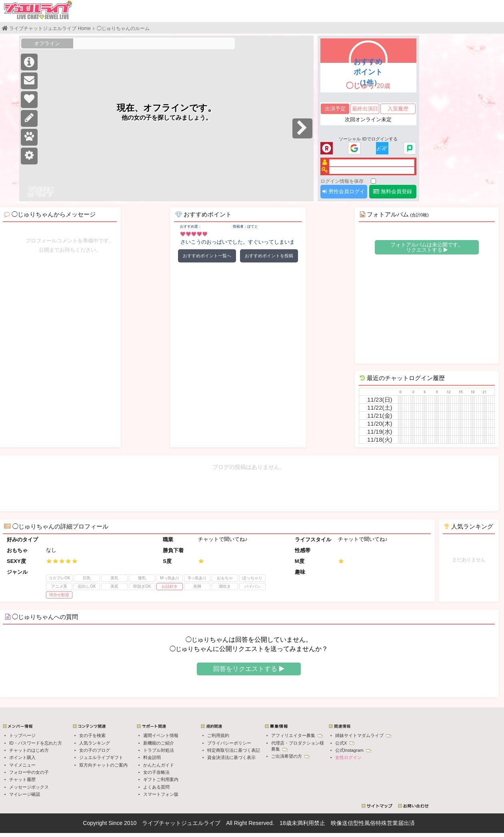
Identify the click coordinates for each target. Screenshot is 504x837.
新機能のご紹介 (159, 743)
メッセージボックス (29, 787)
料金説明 (152, 757)
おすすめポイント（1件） (368, 72)
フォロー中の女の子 (29, 772)
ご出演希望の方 (290, 756)
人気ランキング (95, 743)
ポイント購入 (22, 757)
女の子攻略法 (156, 772)
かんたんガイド (159, 765)
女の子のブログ (95, 750)
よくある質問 (156, 787)
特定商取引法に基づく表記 (234, 750)
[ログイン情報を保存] (373, 181)
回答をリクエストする (249, 669)
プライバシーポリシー (229, 743)
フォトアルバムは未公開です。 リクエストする (427, 247)
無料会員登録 (393, 191)
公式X (345, 743)
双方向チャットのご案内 (103, 765)
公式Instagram (353, 750)
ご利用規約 (218, 735)
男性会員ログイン (344, 193)
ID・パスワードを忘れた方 (36, 743)
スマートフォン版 (161, 794)
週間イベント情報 (161, 735)
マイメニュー (22, 765)
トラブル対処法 (159, 750)
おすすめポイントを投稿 (269, 256)
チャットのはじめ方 (29, 750)
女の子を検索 (92, 735)
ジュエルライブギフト (101, 757)
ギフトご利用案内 (161, 779)
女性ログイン (348, 757)
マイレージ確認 (25, 794)
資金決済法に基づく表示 (231, 757)
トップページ (22, 735)
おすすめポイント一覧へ (207, 256)
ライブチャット (162, 823)
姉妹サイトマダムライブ (363, 735)
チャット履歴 (22, 779)
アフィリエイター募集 (297, 735)
